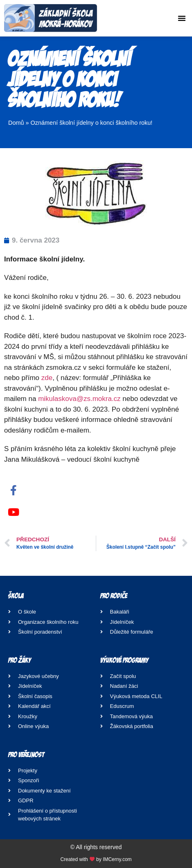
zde (47, 378)
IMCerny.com (117, 859)
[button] (182, 18)
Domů (16, 123)
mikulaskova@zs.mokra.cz (79, 399)
